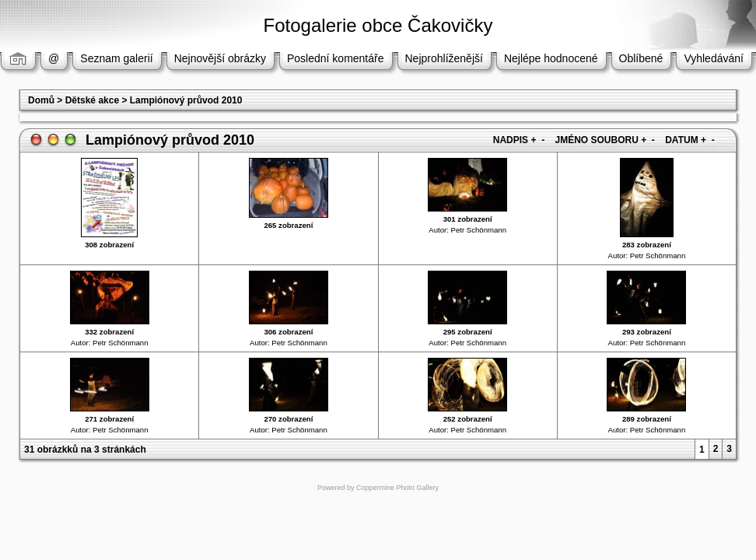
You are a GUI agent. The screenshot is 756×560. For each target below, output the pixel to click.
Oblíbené (641, 58)
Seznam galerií (116, 58)
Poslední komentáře (336, 58)
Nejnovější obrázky (220, 58)
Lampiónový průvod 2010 (186, 100)
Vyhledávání (714, 58)
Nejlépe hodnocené (551, 58)
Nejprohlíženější (444, 58)
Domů (41, 100)
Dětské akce (92, 100)
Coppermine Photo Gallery (397, 488)
